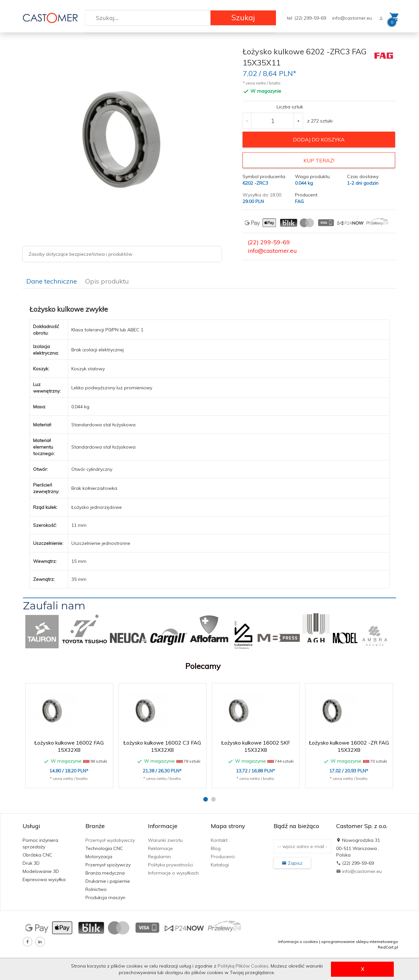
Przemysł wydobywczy (110, 840)
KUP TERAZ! (319, 160)
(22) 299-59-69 (269, 242)
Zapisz (292, 863)
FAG (299, 201)
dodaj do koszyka (319, 139)
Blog (216, 848)
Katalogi (220, 864)
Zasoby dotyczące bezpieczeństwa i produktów (80, 254)
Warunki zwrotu (165, 840)
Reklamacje (160, 848)
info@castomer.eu (352, 18)
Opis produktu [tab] (107, 281)
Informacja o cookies (298, 941)
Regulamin (159, 856)
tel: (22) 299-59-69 (307, 18)
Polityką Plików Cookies (243, 966)
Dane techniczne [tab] (52, 281)
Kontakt (219, 840)
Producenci (223, 856)
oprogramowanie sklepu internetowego (360, 941)
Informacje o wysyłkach (173, 873)
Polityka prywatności (170, 864)
